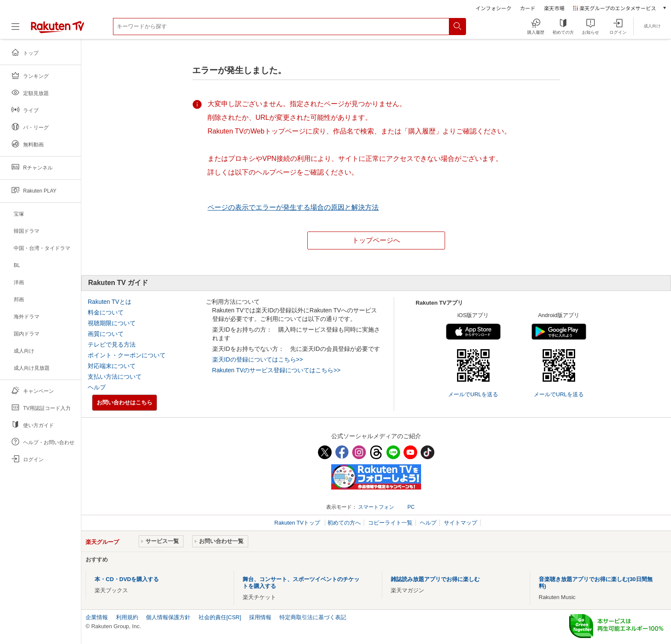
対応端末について (112, 366)
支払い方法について (115, 377)
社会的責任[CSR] (220, 617)
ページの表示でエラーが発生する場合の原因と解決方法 (293, 207)
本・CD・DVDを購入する (127, 579)
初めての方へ (344, 523)
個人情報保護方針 (168, 617)
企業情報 (97, 617)
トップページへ (376, 240)
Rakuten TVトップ (298, 523)
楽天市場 (554, 8)
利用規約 (127, 617)
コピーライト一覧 (390, 523)
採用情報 (260, 617)
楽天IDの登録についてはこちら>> (258, 359)
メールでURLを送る (473, 394)
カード (528, 8)
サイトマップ (460, 523)
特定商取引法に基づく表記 (313, 617)
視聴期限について (112, 323)
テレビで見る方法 (112, 344)
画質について (106, 334)
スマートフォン (376, 507)
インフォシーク (493, 8)
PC (411, 507)
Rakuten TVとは (110, 302)
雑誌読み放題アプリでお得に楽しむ (435, 579)
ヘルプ (97, 387)
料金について (106, 312)
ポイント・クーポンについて (127, 355)
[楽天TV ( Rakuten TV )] (58, 31)
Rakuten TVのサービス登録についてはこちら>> (276, 370)
